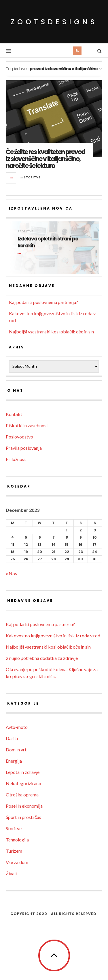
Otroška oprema (22, 795)
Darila (12, 738)
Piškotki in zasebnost (27, 425)
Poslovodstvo (19, 437)
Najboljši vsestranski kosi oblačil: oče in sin (51, 332)
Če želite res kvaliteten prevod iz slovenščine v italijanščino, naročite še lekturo (45, 159)
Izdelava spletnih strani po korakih (48, 242)
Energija (14, 761)
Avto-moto (17, 727)
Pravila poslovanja (24, 448)
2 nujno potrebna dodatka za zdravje (42, 658)
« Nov (12, 573)
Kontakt (14, 414)
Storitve (32, 177)
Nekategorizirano (23, 783)
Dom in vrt (16, 750)
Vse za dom (17, 862)
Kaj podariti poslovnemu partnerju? (43, 302)
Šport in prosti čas (23, 817)
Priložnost (16, 459)
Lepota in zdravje (23, 772)
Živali (11, 873)
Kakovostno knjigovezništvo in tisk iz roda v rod (53, 635)
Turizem (14, 851)
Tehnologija (17, 840)
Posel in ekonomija (24, 806)
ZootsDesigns (54, 22)
